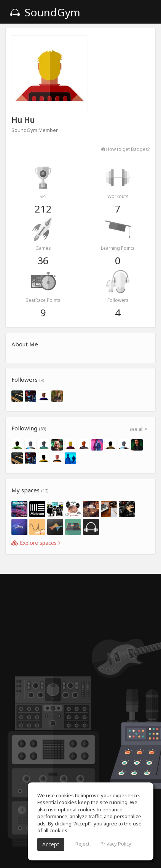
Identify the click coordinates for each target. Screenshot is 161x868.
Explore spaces (36, 543)
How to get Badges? (125, 149)
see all (138, 429)
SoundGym (45, 12)
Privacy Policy (116, 844)
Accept (51, 844)
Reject (82, 844)
